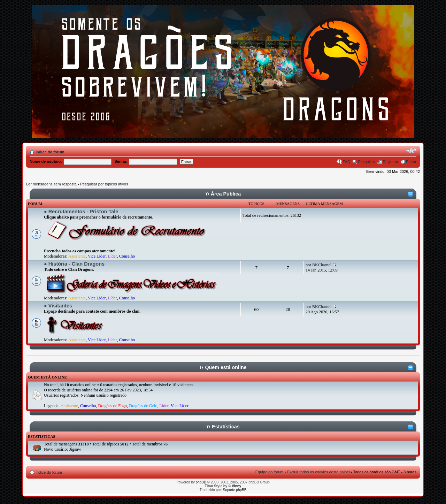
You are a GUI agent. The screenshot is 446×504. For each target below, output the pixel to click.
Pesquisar (366, 162)
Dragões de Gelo (143, 406)
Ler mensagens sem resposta (51, 184)
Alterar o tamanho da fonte (411, 151)
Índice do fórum (50, 152)
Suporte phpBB (235, 490)
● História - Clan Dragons (74, 264)
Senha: (121, 161)
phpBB (201, 482)
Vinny (236, 486)
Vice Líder (97, 256)
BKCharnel (322, 265)
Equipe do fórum (270, 472)
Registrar (390, 162)
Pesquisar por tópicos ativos (104, 184)
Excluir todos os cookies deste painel (318, 472)
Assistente (77, 256)
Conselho (127, 256)
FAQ (346, 162)
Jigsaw (75, 449)
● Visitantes (58, 306)
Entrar (411, 162)
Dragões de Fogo (113, 406)
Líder (112, 256)
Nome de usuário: (46, 161)
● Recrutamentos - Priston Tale (81, 212)
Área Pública (226, 194)
